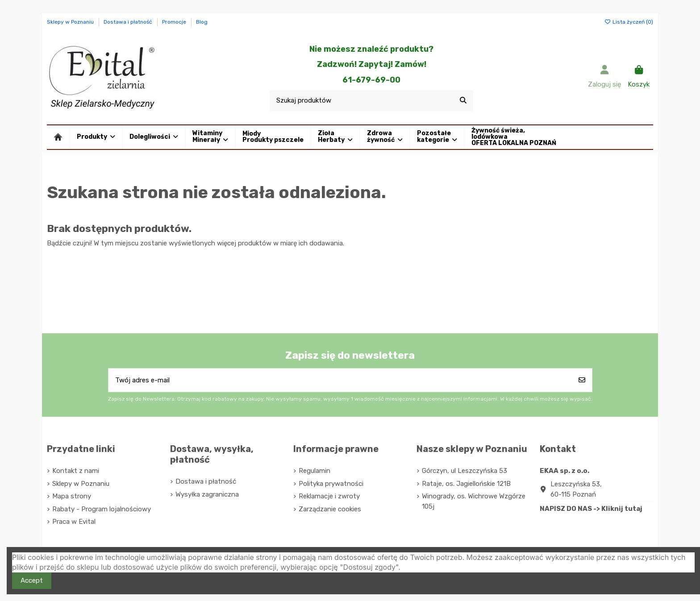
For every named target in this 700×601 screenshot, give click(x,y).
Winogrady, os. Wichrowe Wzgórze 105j (474, 501)
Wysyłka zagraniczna (207, 494)
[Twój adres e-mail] (340, 380)
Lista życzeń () (629, 22)
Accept (32, 580)
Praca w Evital (74, 522)
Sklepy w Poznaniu (71, 22)
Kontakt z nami (76, 471)
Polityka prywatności (331, 484)
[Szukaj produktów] (463, 101)
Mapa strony (72, 496)
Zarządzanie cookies (330, 509)
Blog (202, 22)
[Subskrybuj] (582, 380)
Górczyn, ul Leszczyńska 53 (465, 471)
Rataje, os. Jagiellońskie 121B (466, 484)
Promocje (175, 22)
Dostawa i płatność (129, 22)
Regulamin (315, 471)
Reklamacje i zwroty (329, 496)
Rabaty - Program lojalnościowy (102, 509)
